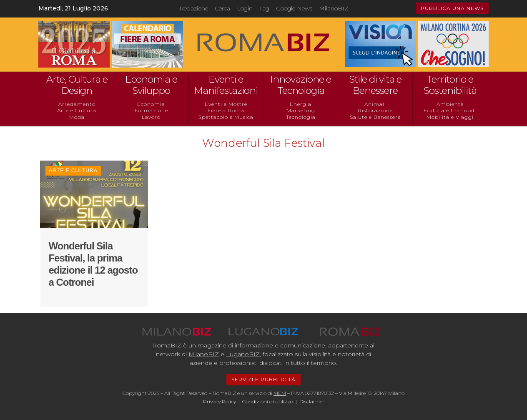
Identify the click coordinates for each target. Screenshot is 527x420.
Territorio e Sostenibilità (450, 85)
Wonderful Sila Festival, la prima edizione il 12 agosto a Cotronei (93, 264)
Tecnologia (301, 117)
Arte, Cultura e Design (77, 85)
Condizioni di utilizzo (268, 401)
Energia (301, 104)
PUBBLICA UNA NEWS (452, 8)
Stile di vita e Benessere (375, 85)
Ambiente (450, 104)
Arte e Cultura (77, 110)
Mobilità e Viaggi (450, 117)
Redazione (194, 8)
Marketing (301, 110)
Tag (264, 8)
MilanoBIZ (334, 8)
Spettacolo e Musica (226, 117)
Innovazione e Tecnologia (301, 85)
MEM (280, 393)
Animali (375, 104)
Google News (294, 8)
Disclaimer (312, 401)
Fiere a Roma (226, 110)
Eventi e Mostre (226, 104)
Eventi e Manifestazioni (226, 85)
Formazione (151, 110)
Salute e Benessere (375, 117)
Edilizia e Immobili (450, 110)
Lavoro (151, 117)
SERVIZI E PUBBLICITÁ (263, 379)
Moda (77, 117)
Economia (151, 104)
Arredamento (77, 104)
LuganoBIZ (243, 354)
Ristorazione (375, 110)
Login (245, 8)
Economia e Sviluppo (151, 85)
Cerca (222, 8)
